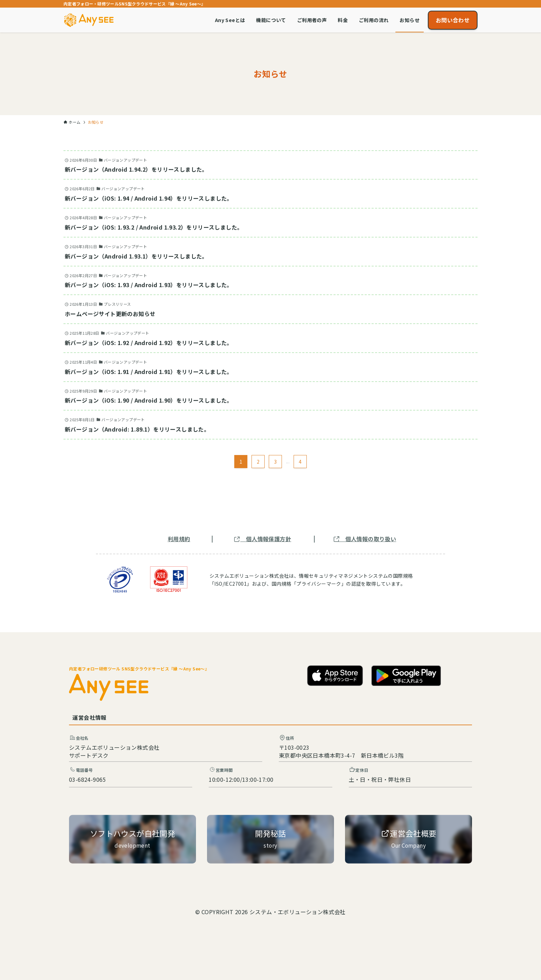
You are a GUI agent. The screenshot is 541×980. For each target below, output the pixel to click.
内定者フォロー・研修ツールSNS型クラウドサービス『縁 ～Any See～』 (134, 4)
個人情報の (360, 539)
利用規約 (179, 539)
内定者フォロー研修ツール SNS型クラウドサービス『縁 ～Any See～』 (139, 669)
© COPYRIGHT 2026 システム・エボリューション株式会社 (270, 912)
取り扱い (385, 539)
